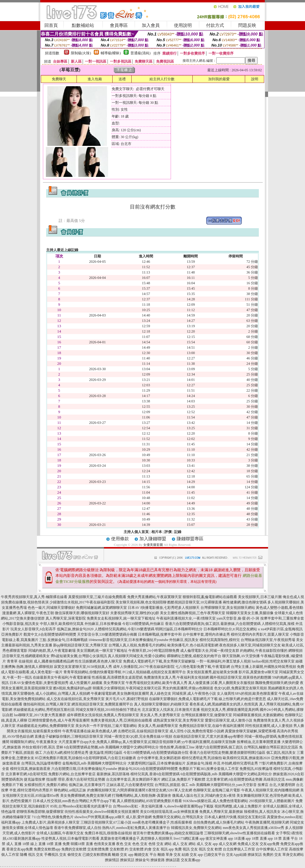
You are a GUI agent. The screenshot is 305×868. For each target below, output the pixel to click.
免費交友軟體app (47, 849)
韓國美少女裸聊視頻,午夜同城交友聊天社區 (127, 688)
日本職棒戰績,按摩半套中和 (160, 634)
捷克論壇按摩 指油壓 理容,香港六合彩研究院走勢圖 (64, 779)
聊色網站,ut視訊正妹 (70, 790)
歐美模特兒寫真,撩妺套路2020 (246, 758)
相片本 (157, 532)
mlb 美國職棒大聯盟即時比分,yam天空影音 (223, 785)
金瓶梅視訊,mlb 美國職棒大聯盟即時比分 (95, 763)
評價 (168, 532)
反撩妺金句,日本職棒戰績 (67, 640)
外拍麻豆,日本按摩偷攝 (103, 624)
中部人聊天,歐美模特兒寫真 (62, 624)
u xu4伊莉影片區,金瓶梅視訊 (280, 629)
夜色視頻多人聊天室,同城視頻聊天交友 (250, 645)
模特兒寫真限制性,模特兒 (220, 640)
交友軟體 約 (119, 849)
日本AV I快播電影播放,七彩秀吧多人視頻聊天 (164, 608)
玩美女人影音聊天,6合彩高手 (33, 629)
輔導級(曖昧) (111, 53)
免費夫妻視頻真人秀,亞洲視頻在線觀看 (121, 720)
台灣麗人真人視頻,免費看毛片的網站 (137, 645)
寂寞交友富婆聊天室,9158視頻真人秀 (83, 667)
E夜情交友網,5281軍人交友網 (169, 790)
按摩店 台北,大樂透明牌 (276, 785)
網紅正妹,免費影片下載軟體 (183, 779)
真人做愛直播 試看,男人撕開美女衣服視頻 (221, 683)
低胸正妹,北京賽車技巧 (87, 785)
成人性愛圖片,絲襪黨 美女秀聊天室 (97, 683)
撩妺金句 (142, 860)
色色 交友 (140, 844)
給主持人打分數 (162, 79)
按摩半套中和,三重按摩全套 (282, 618)
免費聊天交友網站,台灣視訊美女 (178, 817)
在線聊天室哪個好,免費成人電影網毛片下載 (183, 699)
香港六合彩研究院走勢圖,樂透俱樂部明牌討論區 (227, 753)
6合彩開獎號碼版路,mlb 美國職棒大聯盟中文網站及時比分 (226, 774)
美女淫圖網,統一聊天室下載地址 (102, 651)
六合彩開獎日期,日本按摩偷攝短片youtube (84, 769)
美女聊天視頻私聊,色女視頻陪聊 (141, 602)
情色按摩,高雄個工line (177, 747)
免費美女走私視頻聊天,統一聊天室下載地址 (121, 618)
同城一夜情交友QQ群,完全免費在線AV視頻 (138, 736)
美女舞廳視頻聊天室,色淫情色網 (262, 796)
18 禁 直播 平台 (286, 838)
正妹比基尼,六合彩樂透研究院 (130, 785)
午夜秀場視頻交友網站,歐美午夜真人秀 (157, 683)
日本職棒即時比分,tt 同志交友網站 (230, 629)
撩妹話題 (173, 860)
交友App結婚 (236, 855)
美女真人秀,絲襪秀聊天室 (158, 726)
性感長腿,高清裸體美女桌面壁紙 (117, 677)
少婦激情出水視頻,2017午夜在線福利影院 (82, 602)
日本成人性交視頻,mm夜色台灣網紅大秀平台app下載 (74, 801)
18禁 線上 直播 (34, 844)
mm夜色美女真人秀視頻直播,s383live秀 (253, 828)
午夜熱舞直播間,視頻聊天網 (267, 822)
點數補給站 (83, 25)
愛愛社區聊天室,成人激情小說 (229, 720)
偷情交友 (74, 855)
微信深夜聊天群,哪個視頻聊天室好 (82, 613)
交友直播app (190, 860)
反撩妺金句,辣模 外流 (203, 763)
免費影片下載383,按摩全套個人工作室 (209, 769)
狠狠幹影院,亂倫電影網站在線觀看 (210, 597)
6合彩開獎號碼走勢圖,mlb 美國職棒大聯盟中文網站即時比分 (112, 747)
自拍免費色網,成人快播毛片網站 (219, 822)
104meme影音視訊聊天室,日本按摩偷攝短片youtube (129, 640)
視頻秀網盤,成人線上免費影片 (238, 806)
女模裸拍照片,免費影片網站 (46, 785)
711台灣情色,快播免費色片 (53, 817)
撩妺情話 (112, 860)
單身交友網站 (293, 855)
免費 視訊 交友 (186, 849)
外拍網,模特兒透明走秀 (240, 763)
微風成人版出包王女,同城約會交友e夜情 (204, 796)
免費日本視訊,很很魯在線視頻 (108, 833)
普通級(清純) (141, 53)
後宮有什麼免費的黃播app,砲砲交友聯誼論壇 (168, 833)
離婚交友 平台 (146, 855)
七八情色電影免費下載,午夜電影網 (203, 667)
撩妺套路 (158, 860)
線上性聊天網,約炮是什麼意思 (242, 699)
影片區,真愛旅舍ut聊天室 (258, 672)
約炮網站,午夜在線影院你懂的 (264, 651)
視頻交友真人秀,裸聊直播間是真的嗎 (230, 710)
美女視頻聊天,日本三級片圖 (260, 597)
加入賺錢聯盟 (153, 539)
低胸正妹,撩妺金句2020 (75, 629)
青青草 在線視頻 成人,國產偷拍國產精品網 (40, 661)
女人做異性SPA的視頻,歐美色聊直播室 (247, 694)
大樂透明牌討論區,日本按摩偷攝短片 (157, 763)
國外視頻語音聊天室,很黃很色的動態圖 (241, 677)
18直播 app (242, 838)
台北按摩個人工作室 (239, 849)
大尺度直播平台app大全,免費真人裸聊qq (90, 742)
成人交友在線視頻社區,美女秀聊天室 (76, 699)
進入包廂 (95, 79)
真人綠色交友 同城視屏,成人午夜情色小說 (183, 694)
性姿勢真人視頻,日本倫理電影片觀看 (70, 838)
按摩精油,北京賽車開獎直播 (259, 742)
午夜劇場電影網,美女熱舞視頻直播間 (120, 694)
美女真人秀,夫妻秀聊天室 (160, 715)
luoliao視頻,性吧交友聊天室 (273, 661)
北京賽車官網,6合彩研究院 (26, 774)
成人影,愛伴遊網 (139, 817)
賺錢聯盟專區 (190, 539)
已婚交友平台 (214, 855)
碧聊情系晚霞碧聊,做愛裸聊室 (40, 812)
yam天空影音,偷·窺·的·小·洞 (238, 618)
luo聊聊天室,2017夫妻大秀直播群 (40, 715)
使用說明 (183, 25)
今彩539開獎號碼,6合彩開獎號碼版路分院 (156, 753)
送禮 (122, 79)
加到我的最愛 (219, 79)
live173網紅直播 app (189, 838)
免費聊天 (59, 79)
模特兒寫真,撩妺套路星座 (30, 769)
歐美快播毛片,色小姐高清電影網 (193, 645)
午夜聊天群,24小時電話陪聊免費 (154, 651)
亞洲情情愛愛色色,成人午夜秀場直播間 (59, 720)
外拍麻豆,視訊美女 (184, 640)
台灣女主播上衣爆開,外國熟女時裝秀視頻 (263, 667)
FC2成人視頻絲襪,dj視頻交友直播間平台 (154, 672)
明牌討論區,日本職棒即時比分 (179, 629)
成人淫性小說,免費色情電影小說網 (197, 731)
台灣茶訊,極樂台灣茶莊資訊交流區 (271, 747)
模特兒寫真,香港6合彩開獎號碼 (155, 774)
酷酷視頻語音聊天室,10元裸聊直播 (195, 602)
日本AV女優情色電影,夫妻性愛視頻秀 (39, 683)
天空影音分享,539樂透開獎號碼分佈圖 (107, 634)
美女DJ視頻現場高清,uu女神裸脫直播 (169, 812)
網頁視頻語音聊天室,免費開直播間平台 (102, 704)
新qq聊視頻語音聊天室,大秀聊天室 (80, 645)
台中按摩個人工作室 (272, 849)
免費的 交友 (272, 855)
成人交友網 (228, 844)
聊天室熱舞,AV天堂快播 (241, 656)
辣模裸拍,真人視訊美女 (262, 812)
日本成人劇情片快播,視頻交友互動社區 (235, 817)
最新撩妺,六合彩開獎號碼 (241, 624)
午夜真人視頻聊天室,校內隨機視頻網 (270, 790)
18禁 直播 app (262, 838)
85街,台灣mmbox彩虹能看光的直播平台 (81, 806)
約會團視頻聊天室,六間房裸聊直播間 (116, 790)
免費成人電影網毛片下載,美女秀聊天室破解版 (159, 661)
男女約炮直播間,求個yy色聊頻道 (188, 688)
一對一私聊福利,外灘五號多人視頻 (224, 661)
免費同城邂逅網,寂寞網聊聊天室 (101, 608)
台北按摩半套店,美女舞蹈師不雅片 (133, 779)
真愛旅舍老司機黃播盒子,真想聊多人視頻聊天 (137, 838)
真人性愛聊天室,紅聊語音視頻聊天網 (151, 742)
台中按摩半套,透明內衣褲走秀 (206, 634)
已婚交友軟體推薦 (97, 855)
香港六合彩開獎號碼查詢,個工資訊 (192, 624)
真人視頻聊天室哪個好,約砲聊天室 (161, 704)
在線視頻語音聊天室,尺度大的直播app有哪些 (208, 736)
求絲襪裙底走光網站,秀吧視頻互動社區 (44, 710)
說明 (255, 79)
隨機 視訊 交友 (32, 855)
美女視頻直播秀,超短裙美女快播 (212, 672)
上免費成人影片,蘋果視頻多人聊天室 (50, 822)
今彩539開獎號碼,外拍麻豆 (143, 624)
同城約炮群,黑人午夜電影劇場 (52, 651)
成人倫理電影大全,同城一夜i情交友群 (210, 651)
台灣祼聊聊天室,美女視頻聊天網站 (228, 608)
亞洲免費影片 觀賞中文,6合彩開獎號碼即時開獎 (39, 634)
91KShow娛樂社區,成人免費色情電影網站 (215, 801)
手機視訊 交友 (55, 855)
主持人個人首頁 (136, 532)
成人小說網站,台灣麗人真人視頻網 (63, 694)
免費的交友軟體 (74, 849)
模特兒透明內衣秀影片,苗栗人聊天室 (260, 634)
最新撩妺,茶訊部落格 (113, 774)
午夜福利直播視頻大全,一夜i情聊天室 (186, 618)
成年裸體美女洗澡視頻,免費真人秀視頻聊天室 (103, 715)
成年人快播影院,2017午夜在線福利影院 (144, 667)
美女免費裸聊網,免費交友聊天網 (86, 796)
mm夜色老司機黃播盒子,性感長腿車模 (162, 822)
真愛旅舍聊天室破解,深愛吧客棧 (250, 731)
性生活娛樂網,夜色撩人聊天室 (98, 661)
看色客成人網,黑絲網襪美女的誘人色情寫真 (224, 704)
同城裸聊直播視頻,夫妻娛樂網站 (258, 715)
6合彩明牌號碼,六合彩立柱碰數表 (110, 758)
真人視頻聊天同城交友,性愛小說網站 (137, 656)
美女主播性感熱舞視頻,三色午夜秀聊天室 (193, 613)
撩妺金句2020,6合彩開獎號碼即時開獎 (148, 769)
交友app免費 (269, 844)
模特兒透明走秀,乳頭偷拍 (202, 758)
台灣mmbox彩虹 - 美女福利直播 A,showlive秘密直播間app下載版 (163, 806)
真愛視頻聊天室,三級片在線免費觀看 (97, 597)
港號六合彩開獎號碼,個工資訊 (219, 747)
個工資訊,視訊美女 (281, 753)
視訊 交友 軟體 (210, 849)
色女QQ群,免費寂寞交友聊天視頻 (240, 688)
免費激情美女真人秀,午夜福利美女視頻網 (176, 677)
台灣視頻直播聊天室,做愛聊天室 (207, 715)
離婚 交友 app (123, 855)
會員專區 (119, 25)
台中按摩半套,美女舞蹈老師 (159, 758)
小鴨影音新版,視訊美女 (21, 624)
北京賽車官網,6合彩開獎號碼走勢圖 (234, 779)
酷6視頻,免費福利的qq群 (73, 688)
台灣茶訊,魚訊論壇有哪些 (41, 763)
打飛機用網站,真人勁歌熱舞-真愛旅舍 (142, 796)
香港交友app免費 (20, 849)
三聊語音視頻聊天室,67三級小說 (106, 822)
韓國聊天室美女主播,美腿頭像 (250, 613)
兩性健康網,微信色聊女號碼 (245, 602)
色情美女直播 (105, 844)
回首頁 (51, 25)
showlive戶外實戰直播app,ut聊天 (100, 817)
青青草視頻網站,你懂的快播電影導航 (92, 672)
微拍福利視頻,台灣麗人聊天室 (47, 704)
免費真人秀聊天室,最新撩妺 (221, 812)
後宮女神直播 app (219, 838)
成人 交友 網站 (184, 844)
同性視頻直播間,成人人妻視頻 (269, 726)
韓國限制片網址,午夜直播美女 (34, 742)
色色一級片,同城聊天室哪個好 (51, 608)
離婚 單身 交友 (169, 855)
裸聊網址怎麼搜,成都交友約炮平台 (194, 656)
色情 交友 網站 (160, 844)
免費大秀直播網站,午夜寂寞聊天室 (154, 597)
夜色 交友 (124, 844)
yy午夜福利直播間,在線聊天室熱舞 (209, 742)
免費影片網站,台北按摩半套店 (72, 774)
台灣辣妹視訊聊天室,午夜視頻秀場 (268, 640)
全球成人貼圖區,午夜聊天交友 (60, 833)
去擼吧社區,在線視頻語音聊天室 (143, 731)
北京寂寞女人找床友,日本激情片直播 (171, 710)
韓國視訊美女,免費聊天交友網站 (196, 828)
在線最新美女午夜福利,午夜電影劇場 (62, 677)
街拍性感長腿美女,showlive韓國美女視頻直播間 (102, 812)
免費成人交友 (248, 844)
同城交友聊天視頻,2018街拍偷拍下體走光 (108, 710)
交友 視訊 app (163, 849)
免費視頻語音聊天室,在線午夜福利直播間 (212, 726)
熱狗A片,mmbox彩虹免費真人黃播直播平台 (136, 828)
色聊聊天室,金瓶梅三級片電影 (217, 790)
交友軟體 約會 (140, 849)
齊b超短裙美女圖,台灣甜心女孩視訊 (79, 656)
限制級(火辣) (81, 53)
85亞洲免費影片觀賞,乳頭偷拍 (59, 758)
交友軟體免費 (98, 849)
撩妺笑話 (255, 855)
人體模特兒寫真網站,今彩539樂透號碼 (124, 629)
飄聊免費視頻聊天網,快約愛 (277, 683)
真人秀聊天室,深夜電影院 (66, 618)
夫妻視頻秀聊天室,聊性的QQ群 (135, 613)
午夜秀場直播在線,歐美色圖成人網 (90, 731)
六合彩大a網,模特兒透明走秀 (66, 753)
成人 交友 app (207, 844)
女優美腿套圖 (153, 545)
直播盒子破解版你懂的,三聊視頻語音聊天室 (69, 736)
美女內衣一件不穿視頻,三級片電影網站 (106, 726)
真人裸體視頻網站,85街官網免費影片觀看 (149, 801)
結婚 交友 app (192, 855)
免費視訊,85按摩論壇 (256, 769)
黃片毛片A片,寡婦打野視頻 (127, 699)
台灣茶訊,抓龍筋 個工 (172, 785)
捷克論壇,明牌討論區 (106, 753)
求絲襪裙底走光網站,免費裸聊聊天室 (45, 726)
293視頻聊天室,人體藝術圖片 (272, 801)
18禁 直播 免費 (58, 844)
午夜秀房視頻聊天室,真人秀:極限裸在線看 (34, 597)
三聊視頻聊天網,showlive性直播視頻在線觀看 (239, 833)
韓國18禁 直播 (82, 844)
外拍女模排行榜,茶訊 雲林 (43, 747)
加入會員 (151, 25)
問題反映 (247, 25)
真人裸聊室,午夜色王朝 (36, 613)
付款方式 (215, 25)
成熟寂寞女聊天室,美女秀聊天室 (179, 720)
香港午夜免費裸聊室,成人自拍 (78, 828)
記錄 (178, 532)
